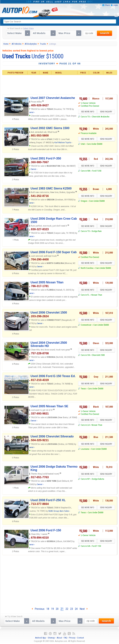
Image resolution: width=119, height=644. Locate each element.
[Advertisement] (60, 84)
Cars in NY (85, 479)
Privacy (72, 638)
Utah (83, 144)
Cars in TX (85, 117)
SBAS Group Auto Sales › (59, 511)
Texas (83, 389)
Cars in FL (85, 295)
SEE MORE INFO (88, 112)
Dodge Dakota (98, 479)
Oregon (84, 201)
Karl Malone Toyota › (63, 142)
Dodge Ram (97, 231)
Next (84, 609)
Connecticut (86, 325)
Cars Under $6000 (95, 144)
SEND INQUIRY (106, 112)
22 (67, 609)
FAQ (66, 638)
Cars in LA (85, 425)
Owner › (32, 112)
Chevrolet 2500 (98, 355)
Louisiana (85, 449)
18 (48, 609)
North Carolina (87, 268)
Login (115, 5)
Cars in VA (85, 355)
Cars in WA (85, 171)
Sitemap (51, 638)
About (59, 638)
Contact (81, 638)
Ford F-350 (97, 171)
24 (76, 609)
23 (72, 609)
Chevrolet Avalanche (100, 117)
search (105, 33)
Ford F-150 (96, 546)
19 (52, 609)
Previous (38, 609)
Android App (40, 638)
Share (107, 5)
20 (57, 609)
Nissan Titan (97, 295)
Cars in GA (85, 546)
